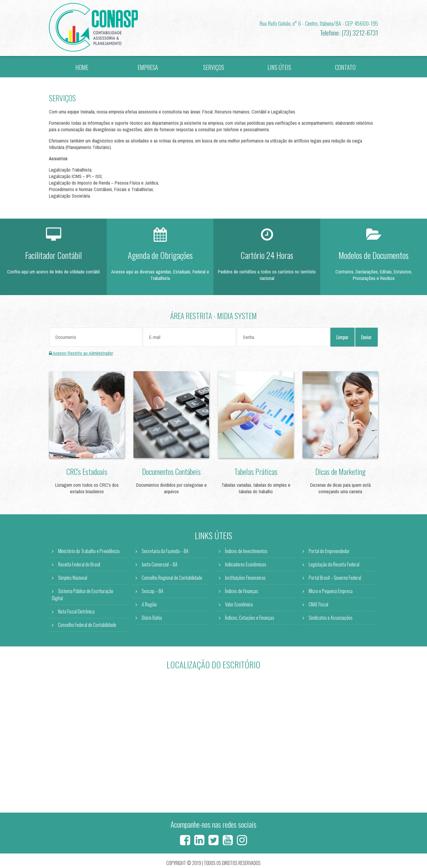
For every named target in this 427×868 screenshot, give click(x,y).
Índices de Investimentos (246, 552)
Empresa (148, 68)
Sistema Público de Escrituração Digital (83, 596)
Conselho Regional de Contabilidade (172, 579)
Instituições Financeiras (245, 579)
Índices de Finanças (242, 592)
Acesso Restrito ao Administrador (81, 355)
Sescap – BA (153, 592)
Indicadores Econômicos (246, 566)
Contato (345, 68)
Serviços (213, 68)
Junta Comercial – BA (160, 566)
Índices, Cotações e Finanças (250, 619)
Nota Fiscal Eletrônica (76, 613)
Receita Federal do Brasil (79, 566)
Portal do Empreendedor (329, 552)
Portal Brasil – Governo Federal (335, 579)
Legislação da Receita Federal (334, 566)
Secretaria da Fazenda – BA (165, 552)
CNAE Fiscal (318, 606)
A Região (149, 606)
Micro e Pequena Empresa (331, 592)
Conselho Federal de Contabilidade (87, 626)
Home (82, 68)
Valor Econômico (239, 606)
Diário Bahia (152, 619)
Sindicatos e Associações (331, 619)
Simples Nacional (73, 579)
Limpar (342, 339)
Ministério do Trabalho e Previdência (89, 552)
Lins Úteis (279, 68)
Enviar (367, 339)
